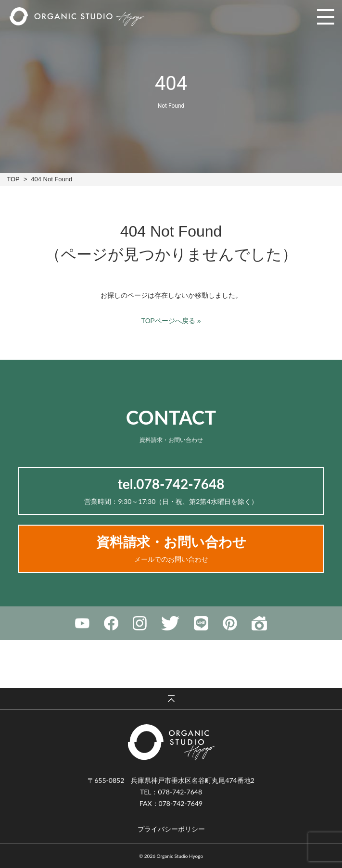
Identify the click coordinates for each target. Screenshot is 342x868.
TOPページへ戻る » (171, 321)
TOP (13, 179)
